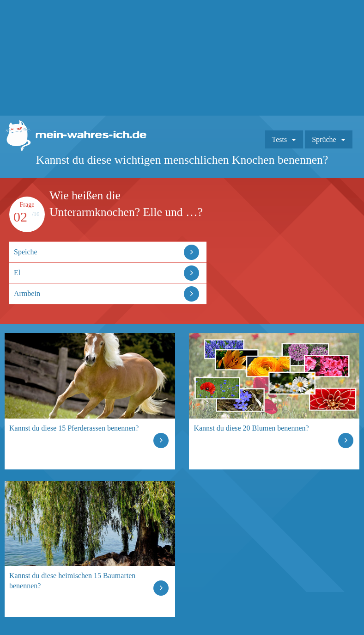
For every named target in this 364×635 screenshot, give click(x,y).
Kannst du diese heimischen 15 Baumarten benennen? (72, 581)
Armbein (27, 293)
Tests (280, 139)
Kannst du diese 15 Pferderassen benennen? (74, 428)
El (17, 273)
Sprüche (324, 139)
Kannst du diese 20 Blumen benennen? (251, 428)
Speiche (26, 252)
